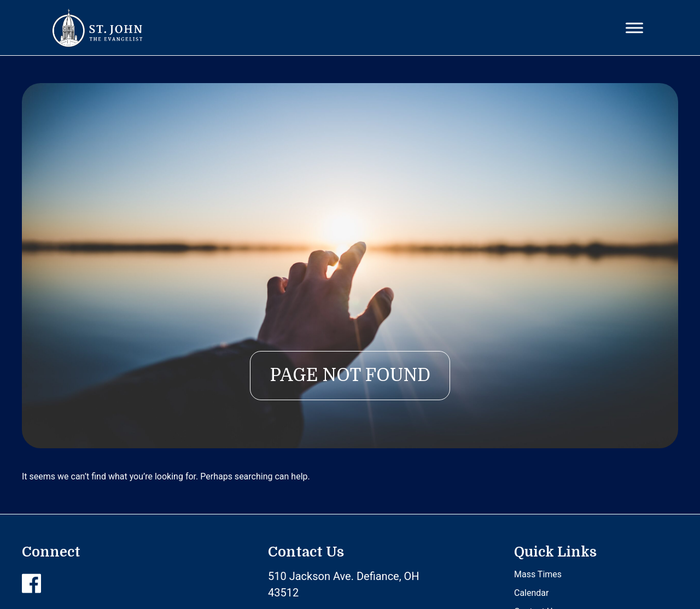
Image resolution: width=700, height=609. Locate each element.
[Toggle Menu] (634, 28)
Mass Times (538, 574)
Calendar (531, 593)
